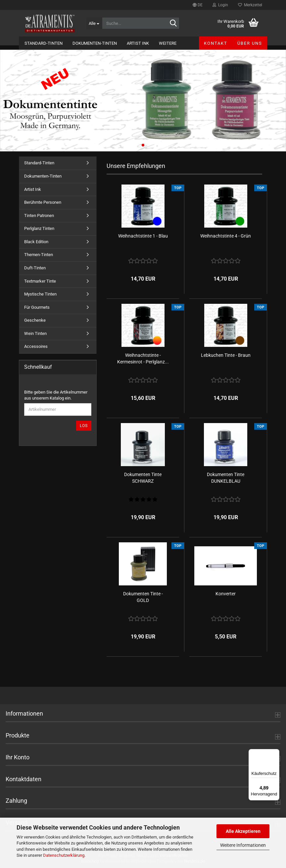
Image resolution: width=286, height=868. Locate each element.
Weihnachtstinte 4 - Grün (226, 236)
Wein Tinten (35, 333)
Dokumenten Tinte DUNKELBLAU (226, 478)
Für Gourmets (37, 307)
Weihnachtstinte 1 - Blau (143, 236)
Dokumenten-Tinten (95, 43)
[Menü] (275, 753)
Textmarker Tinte (40, 281)
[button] (198, 5)
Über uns (250, 43)
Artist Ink (138, 43)
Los (84, 426)
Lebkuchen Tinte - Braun (226, 355)
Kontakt (216, 43)
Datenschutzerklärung (64, 855)
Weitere (168, 43)
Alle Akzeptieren (243, 831)
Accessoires (36, 346)
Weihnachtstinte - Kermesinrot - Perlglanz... (143, 358)
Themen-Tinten (39, 255)
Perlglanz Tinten (39, 228)
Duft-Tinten (35, 268)
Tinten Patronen (39, 216)
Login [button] (220, 5)
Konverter (226, 594)
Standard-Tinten (44, 43)
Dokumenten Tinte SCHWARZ (143, 478)
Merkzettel (250, 5)
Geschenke (35, 320)
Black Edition (36, 242)
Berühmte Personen (43, 202)
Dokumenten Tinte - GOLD (143, 597)
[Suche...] (94, 23)
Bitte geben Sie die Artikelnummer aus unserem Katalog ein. (56, 395)
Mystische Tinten (40, 294)
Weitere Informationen (243, 845)
